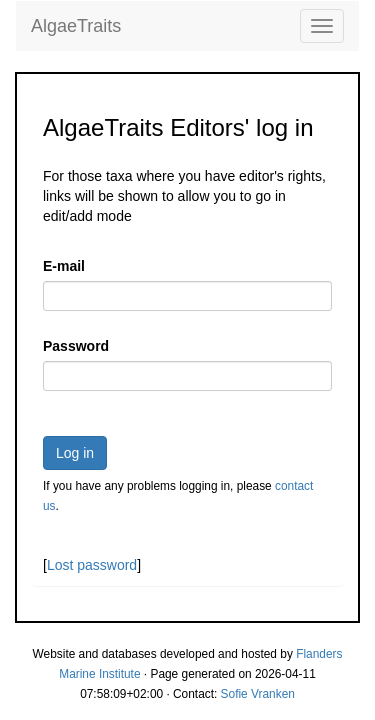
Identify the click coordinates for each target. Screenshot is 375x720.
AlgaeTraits (76, 26)
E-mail (64, 266)
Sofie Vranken (258, 694)
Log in (75, 453)
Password (76, 346)
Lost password (92, 565)
